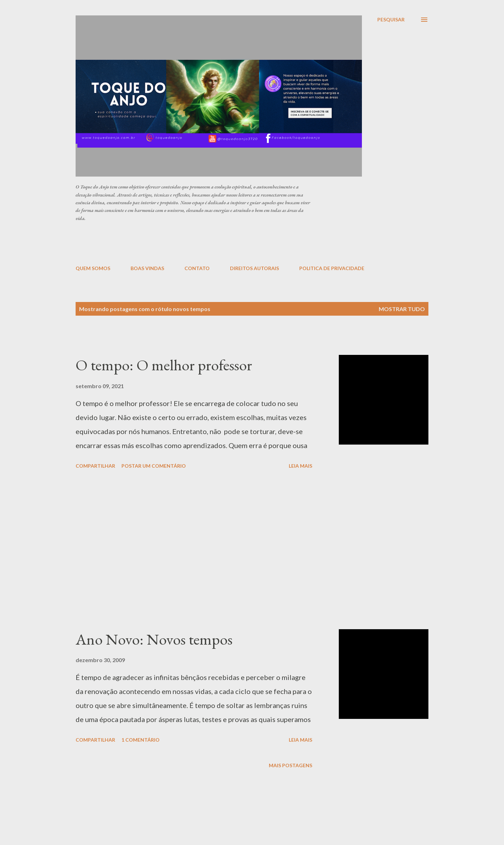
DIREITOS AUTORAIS (254, 268)
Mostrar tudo (402, 309)
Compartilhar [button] (95, 466)
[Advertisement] (245, 243)
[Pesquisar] (391, 20)
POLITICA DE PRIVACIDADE (332, 268)
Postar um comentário (154, 466)
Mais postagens (290, 765)
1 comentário (141, 740)
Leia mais (300, 466)
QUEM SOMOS (93, 268)
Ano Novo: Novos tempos (154, 639)
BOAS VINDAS (147, 268)
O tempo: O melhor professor (164, 365)
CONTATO (197, 268)
